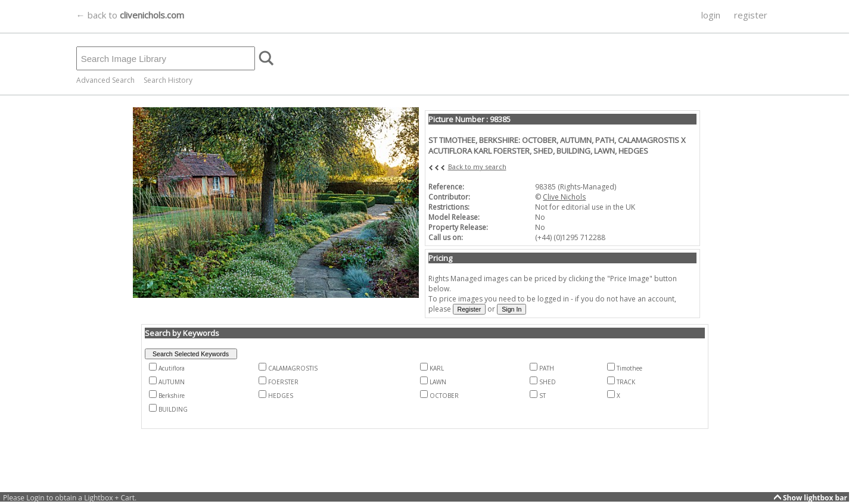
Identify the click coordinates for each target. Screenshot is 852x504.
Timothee (629, 368)
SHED (548, 382)
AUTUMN (172, 382)
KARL (437, 368)
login (711, 15)
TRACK (626, 382)
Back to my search (477, 167)
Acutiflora (172, 368)
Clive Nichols (564, 197)
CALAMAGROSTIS (293, 368)
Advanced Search (105, 80)
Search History (168, 80)
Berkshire (172, 396)
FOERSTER (283, 382)
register (751, 15)
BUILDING (173, 409)
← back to (130, 15)
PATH (547, 368)
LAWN (438, 382)
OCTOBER (444, 396)
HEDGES (281, 396)
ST (542, 396)
